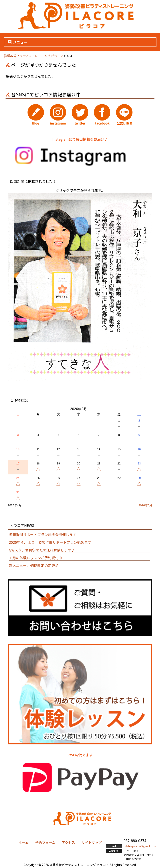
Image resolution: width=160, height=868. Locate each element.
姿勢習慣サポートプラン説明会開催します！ (44, 534)
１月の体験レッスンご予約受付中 (36, 558)
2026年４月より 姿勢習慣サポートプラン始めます (50, 542)
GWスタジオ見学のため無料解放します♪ (42, 550)
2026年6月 (145, 505)
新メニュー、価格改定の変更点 (34, 565)
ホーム (24, 842)
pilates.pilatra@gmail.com (140, 846)
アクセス (68, 842)
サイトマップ (92, 842)
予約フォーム (45, 842)
